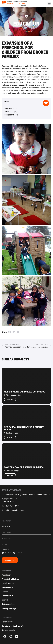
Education (26, 23)
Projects (30, 29)
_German (8, 553)
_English (19, 553)
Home (21, 29)
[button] (49, 4)
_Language (6, 550)
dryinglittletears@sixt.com (13, 510)
